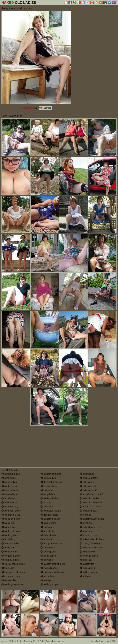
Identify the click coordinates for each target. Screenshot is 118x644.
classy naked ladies (13, 564)
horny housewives (51, 543)
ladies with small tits (91, 548)
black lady (8, 523)
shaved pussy (88, 535)
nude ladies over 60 (91, 494)
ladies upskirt (88, 568)
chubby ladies (10, 560)
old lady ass (9, 486)
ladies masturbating (52, 572)
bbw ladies (8, 498)
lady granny (48, 527)
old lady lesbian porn (53, 564)
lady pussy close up (13, 572)
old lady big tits (11, 515)
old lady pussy (88, 511)
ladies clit (8, 568)
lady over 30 (87, 482)
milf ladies (47, 576)
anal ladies (9, 478)
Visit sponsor (45, 108)
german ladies (49, 515)
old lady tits (87, 564)
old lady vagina (89, 572)
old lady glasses (50, 519)
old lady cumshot (51, 474)
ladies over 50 (88, 490)
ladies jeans (48, 552)
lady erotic (47, 490)
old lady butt (9, 552)
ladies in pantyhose (91, 503)
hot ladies (47, 539)
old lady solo (87, 552)
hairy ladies (48, 531)
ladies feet (47, 507)
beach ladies (9, 503)
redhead (85, 515)
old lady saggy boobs (92, 519)
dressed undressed (52, 482)
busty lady (8, 548)
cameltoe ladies (11, 556)
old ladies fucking (51, 511)
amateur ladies (11, 474)
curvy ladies (48, 478)
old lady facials (50, 498)
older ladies (87, 474)
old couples (9, 580)
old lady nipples (50, 584)
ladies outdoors (89, 478)
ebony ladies (49, 486)
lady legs (47, 560)
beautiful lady (10, 507)
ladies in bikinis (11, 519)
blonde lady (9, 527)
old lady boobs (10, 535)
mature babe (9, 494)
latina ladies (48, 556)
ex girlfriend (48, 494)
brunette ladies (11, 543)
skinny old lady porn (91, 543)
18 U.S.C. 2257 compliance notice (48, 641)
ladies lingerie (49, 568)
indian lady (48, 548)
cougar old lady (11, 576)
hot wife (85, 576)
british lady (9, 539)
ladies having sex (90, 527)
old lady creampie (12, 584)
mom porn (47, 580)
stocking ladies (89, 556)
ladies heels (48, 535)
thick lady (86, 560)
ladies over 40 (88, 486)
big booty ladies (11, 511)
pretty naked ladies (91, 507)
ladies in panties (89, 498)
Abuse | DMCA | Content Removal (17, 641)
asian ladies (9, 482)
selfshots (86, 523)
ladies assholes (11, 490)
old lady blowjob (11, 531)
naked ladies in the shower (95, 539)
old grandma (48, 523)
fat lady (46, 503)
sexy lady (86, 531)
